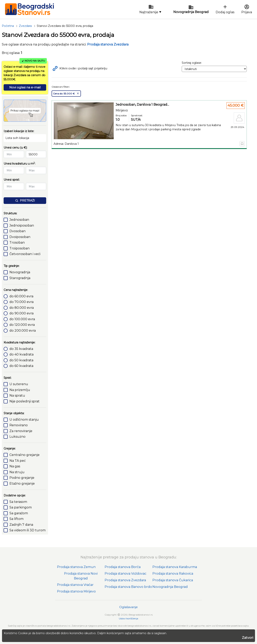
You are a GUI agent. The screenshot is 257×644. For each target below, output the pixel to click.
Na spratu (17, 395)
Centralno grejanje (24, 455)
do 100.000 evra (22, 319)
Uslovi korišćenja (128, 618)
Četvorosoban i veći (25, 254)
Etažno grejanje (22, 484)
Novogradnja (20, 272)
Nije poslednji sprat (24, 401)
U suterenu (19, 384)
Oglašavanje (128, 607)
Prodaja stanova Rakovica (173, 574)
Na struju (17, 472)
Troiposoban (19, 248)
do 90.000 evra (21, 313)
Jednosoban (19, 220)
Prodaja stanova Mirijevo (76, 591)
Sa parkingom (21, 507)
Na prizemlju (20, 390)
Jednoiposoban (22, 225)
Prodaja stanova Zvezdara (125, 580)
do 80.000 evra (22, 308)
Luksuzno (17, 437)
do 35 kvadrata (21, 349)
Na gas (15, 466)
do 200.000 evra (23, 331)
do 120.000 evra (22, 325)
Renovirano (19, 425)
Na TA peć (18, 461)
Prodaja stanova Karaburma (175, 567)
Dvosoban (17, 231)
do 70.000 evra (21, 302)
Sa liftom (16, 519)
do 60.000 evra (21, 296)
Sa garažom (19, 513)
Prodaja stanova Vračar (75, 585)
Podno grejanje (22, 478)
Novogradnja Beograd (170, 587)
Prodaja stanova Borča (123, 567)
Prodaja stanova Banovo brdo (128, 587)
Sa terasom (18, 502)
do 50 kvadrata (21, 360)
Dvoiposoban (20, 237)
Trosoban (17, 243)
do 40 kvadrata (21, 354)
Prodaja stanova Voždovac (125, 574)
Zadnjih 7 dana (21, 525)
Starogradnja (20, 278)
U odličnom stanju (24, 420)
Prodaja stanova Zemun (76, 567)
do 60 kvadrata (21, 366)
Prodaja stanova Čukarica (173, 580)
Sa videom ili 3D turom (28, 530)
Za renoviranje (21, 431)
